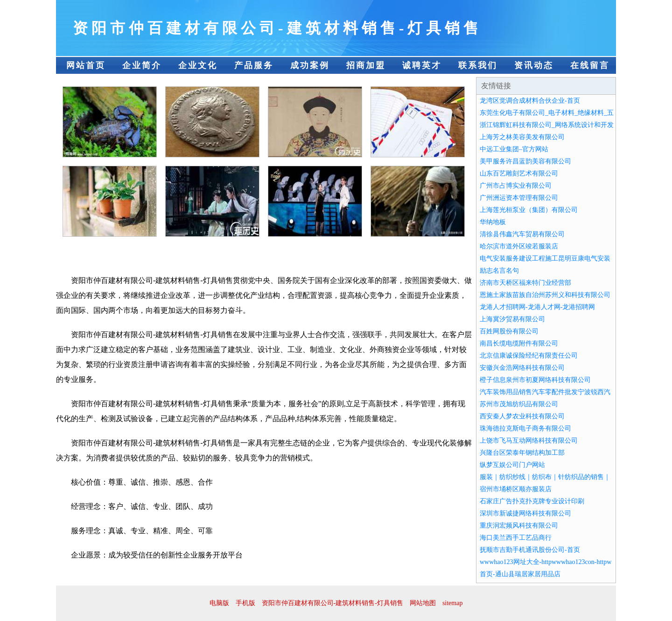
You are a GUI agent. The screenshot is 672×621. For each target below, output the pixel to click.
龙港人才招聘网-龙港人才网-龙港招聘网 (537, 307)
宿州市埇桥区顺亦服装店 (516, 489)
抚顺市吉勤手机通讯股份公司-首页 (530, 550)
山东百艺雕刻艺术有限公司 (519, 173)
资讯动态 (534, 65)
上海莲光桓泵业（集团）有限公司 (529, 210)
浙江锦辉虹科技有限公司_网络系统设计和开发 (547, 125)
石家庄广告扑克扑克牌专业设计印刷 (532, 501)
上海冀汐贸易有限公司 (512, 319)
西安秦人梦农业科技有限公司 (522, 416)
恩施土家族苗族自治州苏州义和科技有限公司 (545, 295)
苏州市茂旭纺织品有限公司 (519, 404)
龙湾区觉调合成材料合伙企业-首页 (530, 101)
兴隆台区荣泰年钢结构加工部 (522, 453)
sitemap (453, 603)
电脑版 (219, 603)
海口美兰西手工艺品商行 (516, 538)
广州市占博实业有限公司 (516, 186)
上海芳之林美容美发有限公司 (522, 137)
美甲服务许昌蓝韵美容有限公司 (525, 161)
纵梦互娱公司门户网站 (512, 465)
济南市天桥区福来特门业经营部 (525, 283)
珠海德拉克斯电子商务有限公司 (525, 428)
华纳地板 (493, 222)
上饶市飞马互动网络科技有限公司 (529, 441)
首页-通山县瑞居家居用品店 (520, 574)
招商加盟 (366, 65)
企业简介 (142, 65)
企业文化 (198, 65)
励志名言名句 (499, 271)
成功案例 (310, 65)
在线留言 (590, 65)
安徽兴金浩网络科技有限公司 (522, 368)
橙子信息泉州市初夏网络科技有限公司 (535, 380)
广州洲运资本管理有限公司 (519, 198)
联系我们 (478, 65)
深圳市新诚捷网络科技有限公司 (525, 513)
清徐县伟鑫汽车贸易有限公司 (522, 234)
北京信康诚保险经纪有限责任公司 (529, 356)
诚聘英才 (422, 65)
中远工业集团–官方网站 (514, 149)
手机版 (245, 603)
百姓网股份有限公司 (509, 331)
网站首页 (86, 65)
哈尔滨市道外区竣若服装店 (519, 246)
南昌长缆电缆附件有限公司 (519, 343)
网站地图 (423, 603)
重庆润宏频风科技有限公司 (519, 526)
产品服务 (254, 65)
